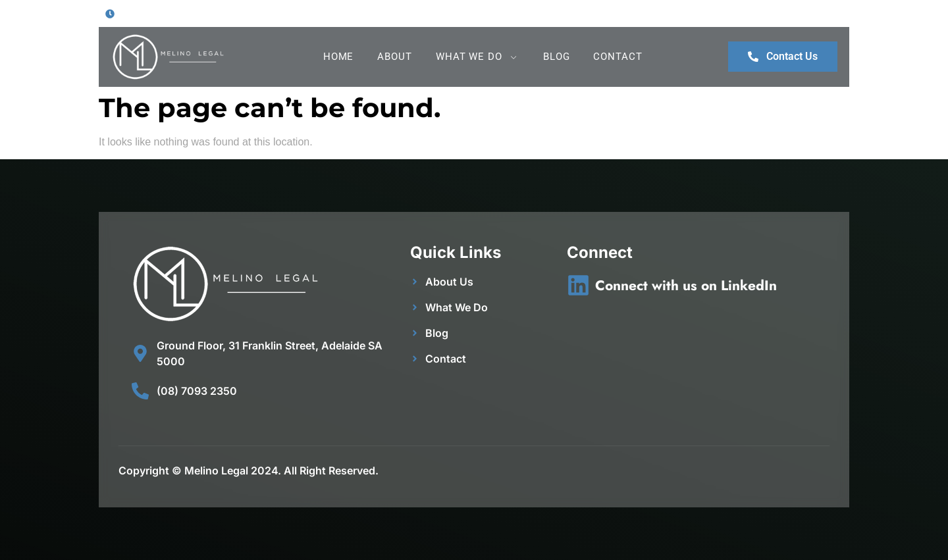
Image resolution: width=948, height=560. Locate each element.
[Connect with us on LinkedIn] (578, 285)
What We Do (478, 57)
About (395, 57)
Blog (557, 57)
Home (339, 57)
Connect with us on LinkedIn (686, 286)
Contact (618, 57)
